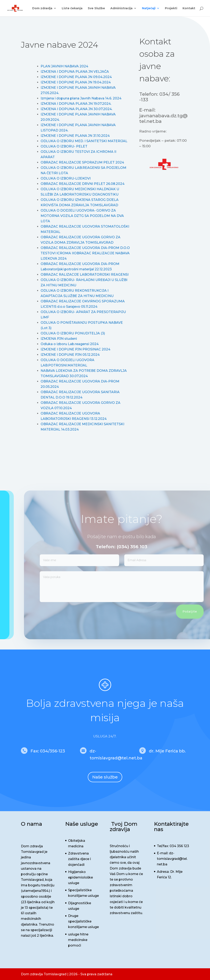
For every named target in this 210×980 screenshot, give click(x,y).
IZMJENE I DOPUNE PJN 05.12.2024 (70, 355)
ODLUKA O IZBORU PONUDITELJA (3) (73, 333)
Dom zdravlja (42, 8)
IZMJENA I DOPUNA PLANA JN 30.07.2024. (76, 109)
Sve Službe (96, 8)
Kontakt (189, 8)
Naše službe (105, 777)
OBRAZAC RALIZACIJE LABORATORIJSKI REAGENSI (85, 275)
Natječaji (149, 8)
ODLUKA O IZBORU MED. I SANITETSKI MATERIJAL (84, 141)
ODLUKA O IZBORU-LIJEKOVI (66, 178)
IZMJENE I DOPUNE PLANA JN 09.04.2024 (76, 77)
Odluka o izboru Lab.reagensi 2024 (70, 344)
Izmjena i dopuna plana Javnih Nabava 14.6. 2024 (81, 98)
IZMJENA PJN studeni (59, 339)
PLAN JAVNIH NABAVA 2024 (64, 66)
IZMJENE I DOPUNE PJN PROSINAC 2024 (75, 349)
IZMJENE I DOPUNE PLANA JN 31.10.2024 (75, 136)
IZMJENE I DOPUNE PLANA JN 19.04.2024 (76, 82)
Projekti (171, 8)
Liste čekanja (72, 8)
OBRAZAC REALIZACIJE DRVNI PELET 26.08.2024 (83, 184)
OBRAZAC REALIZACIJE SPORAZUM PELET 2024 (82, 162)
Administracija (121, 8)
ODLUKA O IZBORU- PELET (64, 146)
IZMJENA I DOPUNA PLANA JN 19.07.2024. (76, 104)
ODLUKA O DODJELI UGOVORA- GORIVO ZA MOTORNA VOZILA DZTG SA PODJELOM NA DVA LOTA (82, 216)
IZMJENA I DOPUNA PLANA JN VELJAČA (75, 72)
